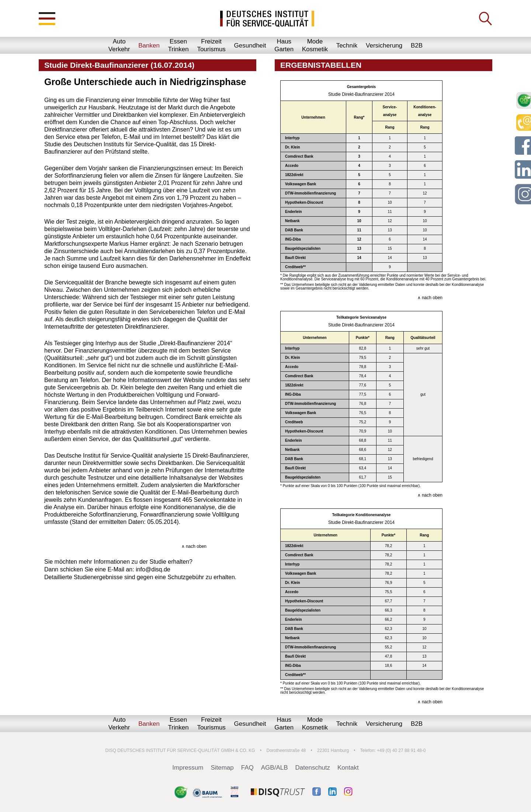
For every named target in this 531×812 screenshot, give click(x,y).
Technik (347, 45)
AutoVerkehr (119, 45)
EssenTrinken (178, 45)
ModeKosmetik (315, 45)
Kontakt (348, 768)
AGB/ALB (275, 768)
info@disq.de (153, 569)
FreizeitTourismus (211, 45)
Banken (149, 45)
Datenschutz (313, 768)
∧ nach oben (194, 546)
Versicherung (384, 45)
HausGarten (284, 45)
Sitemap (222, 768)
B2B (417, 45)
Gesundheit (250, 45)
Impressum (188, 768)
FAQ (247, 768)
